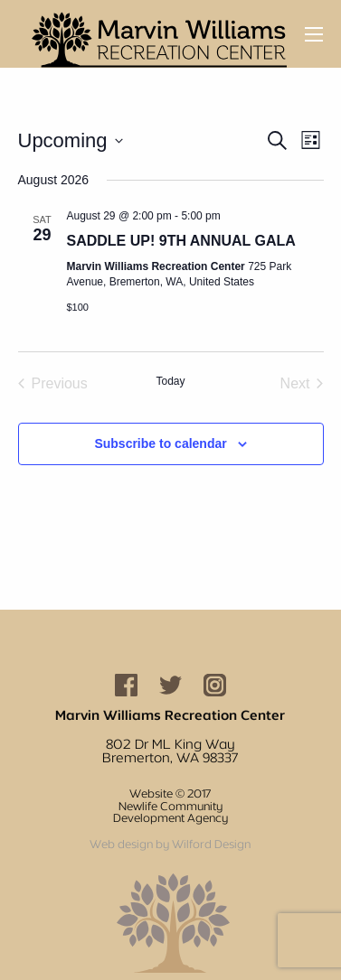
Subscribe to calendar (160, 443)
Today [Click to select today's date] (170, 381)
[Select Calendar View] (311, 140)
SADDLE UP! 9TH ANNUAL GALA (181, 241)
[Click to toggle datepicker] (71, 140)
